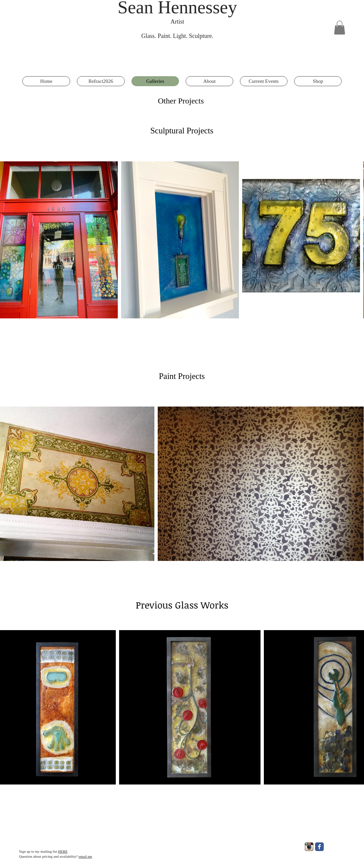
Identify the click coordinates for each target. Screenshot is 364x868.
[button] (340, 28)
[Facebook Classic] (319, 847)
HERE (63, 851)
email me (85, 856)
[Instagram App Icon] (309, 847)
